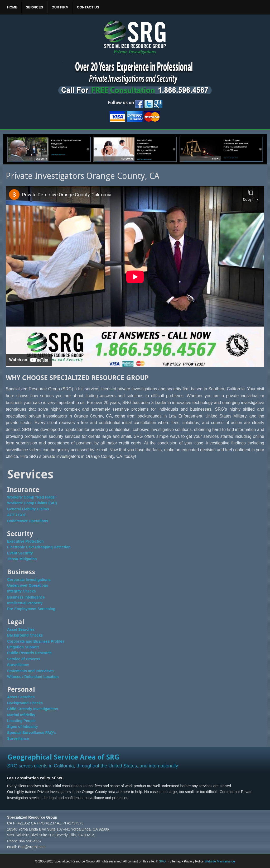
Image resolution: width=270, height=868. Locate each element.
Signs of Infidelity (23, 727)
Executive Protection (25, 541)
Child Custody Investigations (33, 709)
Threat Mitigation (22, 559)
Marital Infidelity (21, 715)
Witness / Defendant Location (33, 677)
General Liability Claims (28, 509)
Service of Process (24, 659)
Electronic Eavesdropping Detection (39, 547)
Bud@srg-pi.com (32, 847)
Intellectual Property (25, 603)
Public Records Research (29, 653)
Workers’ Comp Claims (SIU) (32, 503)
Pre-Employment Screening (31, 609)
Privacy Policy (194, 861)
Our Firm (60, 7)
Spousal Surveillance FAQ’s (32, 733)
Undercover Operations (28, 521)
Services (35, 7)
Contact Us (88, 7)
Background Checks (25, 635)
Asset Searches (21, 629)
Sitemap (175, 861)
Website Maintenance (220, 861)
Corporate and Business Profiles (36, 641)
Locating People (21, 721)
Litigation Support (23, 647)
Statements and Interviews (30, 671)
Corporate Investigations (29, 580)
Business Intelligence (26, 597)
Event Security (20, 553)
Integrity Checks (21, 591)
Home (12, 7)
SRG (162, 861)
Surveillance (18, 665)
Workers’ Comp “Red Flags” (32, 497)
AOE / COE (17, 515)
